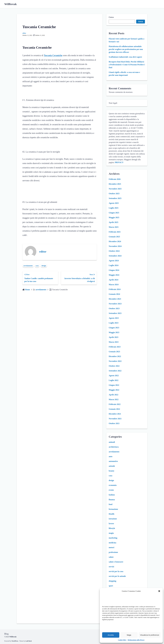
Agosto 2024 (114, 261)
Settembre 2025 (115, 198)
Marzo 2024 (114, 285)
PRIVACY (119, 162)
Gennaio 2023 (114, 352)
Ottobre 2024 (114, 251)
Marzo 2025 (114, 227)
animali (112, 442)
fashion (112, 495)
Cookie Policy (122, 640)
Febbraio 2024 (115, 289)
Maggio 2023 (114, 332)
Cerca (111, 17)
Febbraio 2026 (115, 179)
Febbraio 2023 (115, 347)
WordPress (15, 641)
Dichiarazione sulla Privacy (136, 640)
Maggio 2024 (114, 275)
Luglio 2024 (114, 265)
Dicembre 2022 (115, 356)
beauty (111, 471)
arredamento (28, 266)
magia (111, 533)
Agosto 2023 (114, 318)
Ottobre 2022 (114, 366)
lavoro (111, 523)
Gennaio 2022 (114, 409)
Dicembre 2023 (115, 299)
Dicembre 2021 (115, 414)
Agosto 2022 (114, 376)
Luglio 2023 (114, 323)
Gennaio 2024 (114, 294)
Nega (129, 635)
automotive (113, 461)
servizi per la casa (116, 571)
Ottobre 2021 (114, 423)
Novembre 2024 (115, 246)
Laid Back (29, 641)
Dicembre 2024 (115, 241)
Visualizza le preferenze (150, 635)
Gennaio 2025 (114, 237)
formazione (113, 509)
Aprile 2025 (114, 222)
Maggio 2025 (114, 217)
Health (111, 514)
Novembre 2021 (115, 419)
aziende (112, 466)
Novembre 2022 (115, 361)
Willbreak (10, 4)
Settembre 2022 (115, 371)
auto (111, 456)
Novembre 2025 (115, 189)
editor (24, 33)
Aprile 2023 (114, 337)
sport (111, 586)
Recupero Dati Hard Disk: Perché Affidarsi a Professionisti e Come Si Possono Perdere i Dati (127, 65)
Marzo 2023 (114, 342)
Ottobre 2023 (114, 308)
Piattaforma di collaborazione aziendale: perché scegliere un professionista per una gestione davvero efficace (126, 49)
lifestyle (112, 528)
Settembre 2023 (115, 313)
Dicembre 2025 (115, 184)
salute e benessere (116, 562)
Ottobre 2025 (114, 194)
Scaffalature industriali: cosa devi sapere (125, 57)
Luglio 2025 (114, 208)
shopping (112, 581)
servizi (111, 567)
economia (113, 485)
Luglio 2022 (114, 380)
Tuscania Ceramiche (53, 55)
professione (113, 552)
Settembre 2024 (115, 256)
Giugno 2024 (114, 270)
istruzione (113, 519)
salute (111, 557)
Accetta (111, 635)
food (111, 504)
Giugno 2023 (114, 328)
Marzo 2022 (114, 399)
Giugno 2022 (114, 385)
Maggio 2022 (114, 390)
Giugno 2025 (114, 213)
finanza (112, 500)
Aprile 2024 (114, 280)
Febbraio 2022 (115, 404)
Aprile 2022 (114, 395)
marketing (113, 538)
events (111, 490)
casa (37, 266)
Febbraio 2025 (115, 232)
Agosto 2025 (114, 203)
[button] (159, 591)
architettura (114, 447)
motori (111, 547)
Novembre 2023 (115, 304)
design (44, 266)
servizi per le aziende (117, 576)
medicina (112, 543)
